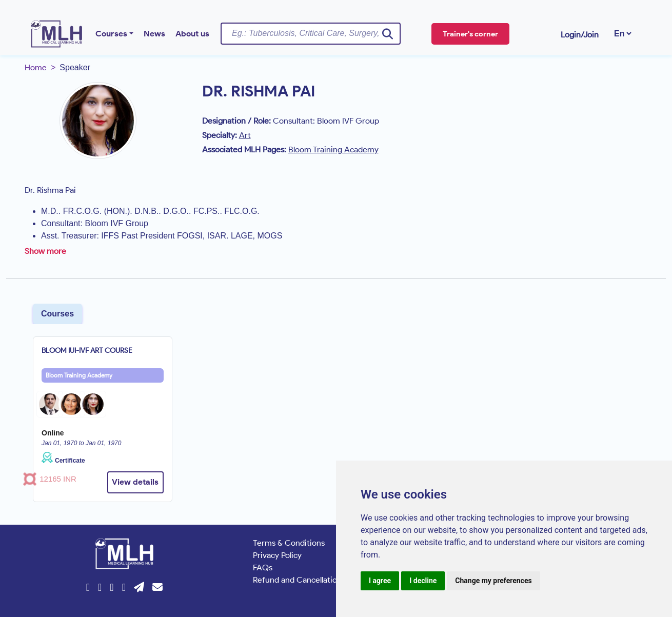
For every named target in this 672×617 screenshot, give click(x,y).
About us (192, 34)
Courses (111, 34)
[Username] (311, 33)
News (154, 34)
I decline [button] (423, 581)
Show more (45, 251)
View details (135, 482)
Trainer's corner (470, 34)
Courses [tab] (57, 314)
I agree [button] (380, 581)
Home (36, 67)
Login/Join (580, 35)
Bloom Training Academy (79, 375)
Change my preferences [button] (493, 581)
